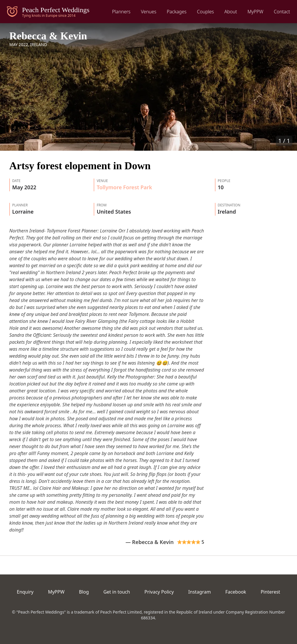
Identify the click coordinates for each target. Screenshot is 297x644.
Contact (282, 12)
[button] (148, 87)
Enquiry (25, 592)
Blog (84, 592)
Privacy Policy (159, 592)
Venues (149, 12)
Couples (205, 12)
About (231, 12)
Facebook (236, 592)
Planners (121, 12)
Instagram (200, 592)
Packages (177, 12)
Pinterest (270, 592)
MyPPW (255, 12)
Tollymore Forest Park (124, 187)
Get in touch (117, 592)
